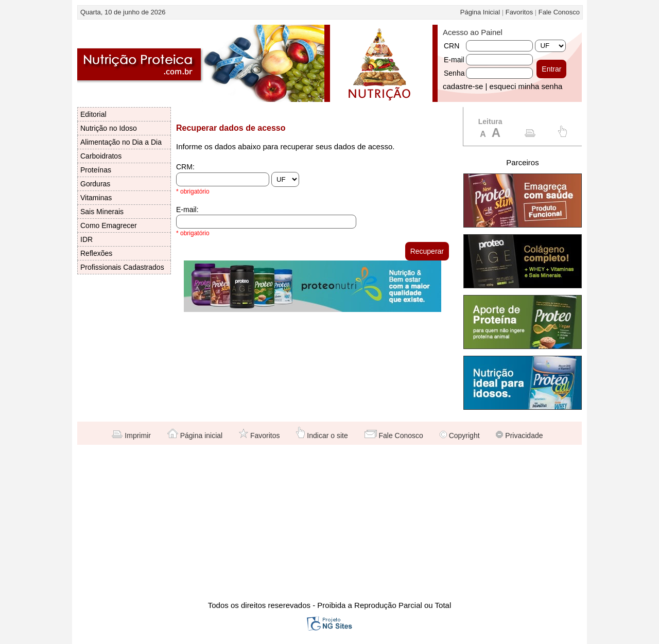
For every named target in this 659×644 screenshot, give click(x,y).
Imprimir (131, 436)
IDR (86, 239)
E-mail (454, 60)
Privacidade (519, 436)
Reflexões (96, 253)
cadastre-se (463, 86)
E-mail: (187, 210)
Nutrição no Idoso (109, 128)
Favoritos (519, 12)
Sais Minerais (102, 212)
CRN (452, 46)
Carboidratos (101, 156)
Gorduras (95, 184)
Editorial (93, 114)
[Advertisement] (329, 522)
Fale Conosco (559, 12)
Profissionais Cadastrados (122, 267)
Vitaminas (96, 198)
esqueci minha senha (526, 86)
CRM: (185, 167)
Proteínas (96, 170)
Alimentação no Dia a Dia (121, 142)
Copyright (460, 436)
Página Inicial (480, 12)
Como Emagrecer (109, 225)
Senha (454, 73)
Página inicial (195, 436)
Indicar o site (322, 436)
